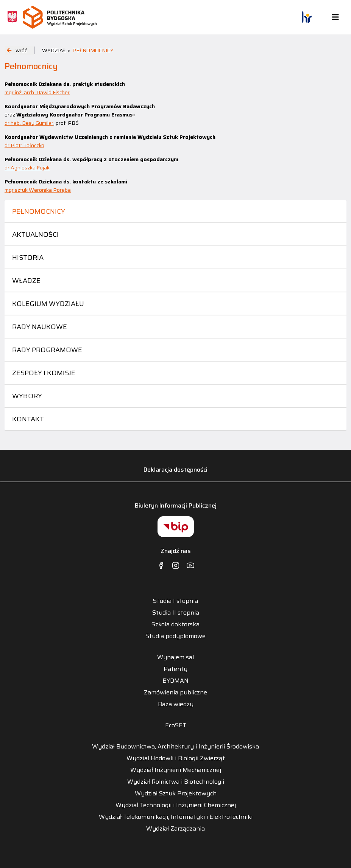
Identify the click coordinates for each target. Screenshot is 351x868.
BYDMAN (175, 681)
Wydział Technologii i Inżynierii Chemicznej (176, 805)
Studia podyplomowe (175, 636)
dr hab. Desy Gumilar (29, 123)
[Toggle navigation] (335, 17)
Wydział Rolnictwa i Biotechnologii (176, 782)
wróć (17, 50)
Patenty (175, 669)
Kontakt (28, 419)
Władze (26, 281)
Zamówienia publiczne (175, 693)
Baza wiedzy (176, 704)
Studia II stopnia (176, 613)
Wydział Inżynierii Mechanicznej (176, 770)
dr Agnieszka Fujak (27, 168)
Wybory (27, 396)
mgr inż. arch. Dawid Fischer (37, 92)
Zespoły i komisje (44, 373)
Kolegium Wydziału (48, 304)
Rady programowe (47, 350)
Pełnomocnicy (39, 211)
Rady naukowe (40, 327)
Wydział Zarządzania (175, 829)
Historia (28, 258)
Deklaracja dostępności (175, 470)
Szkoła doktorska (175, 624)
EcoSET (176, 725)
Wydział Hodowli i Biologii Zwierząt (176, 758)
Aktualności (35, 234)
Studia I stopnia (175, 601)
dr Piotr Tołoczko (24, 145)
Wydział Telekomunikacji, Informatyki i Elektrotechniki (176, 817)
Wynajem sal (175, 657)
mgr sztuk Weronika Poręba (38, 190)
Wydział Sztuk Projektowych (176, 793)
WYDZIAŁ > (56, 50)
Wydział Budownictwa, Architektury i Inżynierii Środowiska (175, 747)
